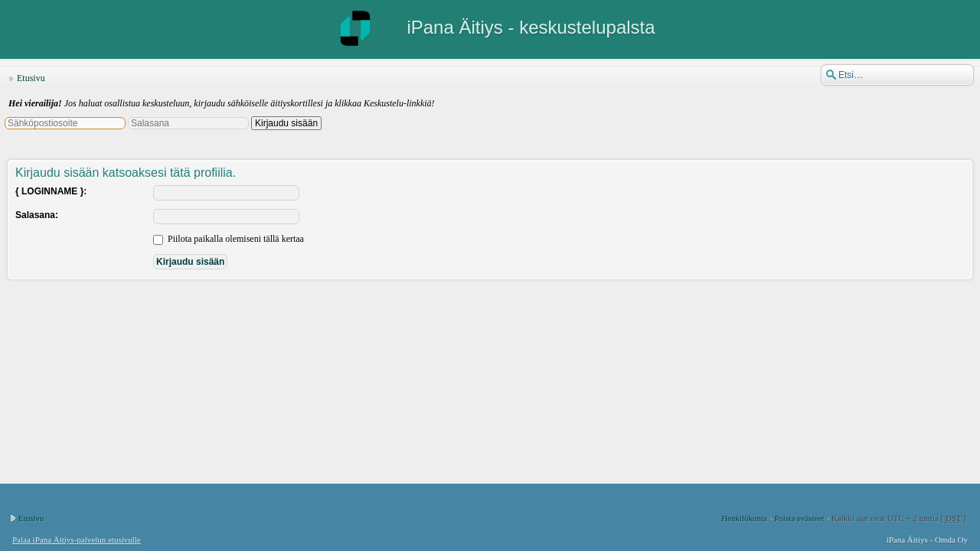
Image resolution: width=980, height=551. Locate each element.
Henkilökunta (744, 518)
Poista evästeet (799, 518)
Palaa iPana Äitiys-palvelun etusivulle (77, 540)
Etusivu (31, 78)
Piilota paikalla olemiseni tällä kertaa (229, 239)
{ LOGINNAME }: (51, 191)
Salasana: (37, 215)
